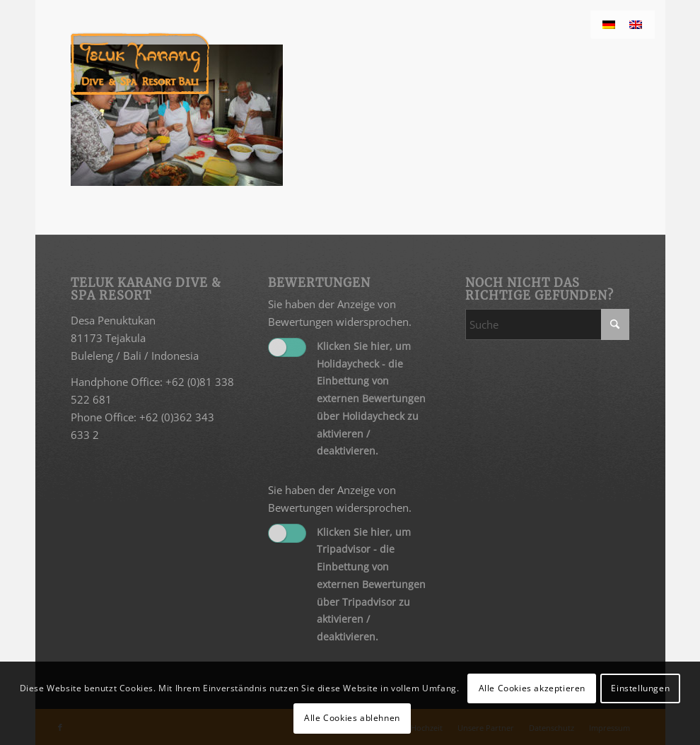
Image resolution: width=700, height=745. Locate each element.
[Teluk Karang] (140, 64)
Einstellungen (640, 688)
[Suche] (547, 324)
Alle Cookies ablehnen (352, 718)
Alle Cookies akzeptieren (532, 688)
